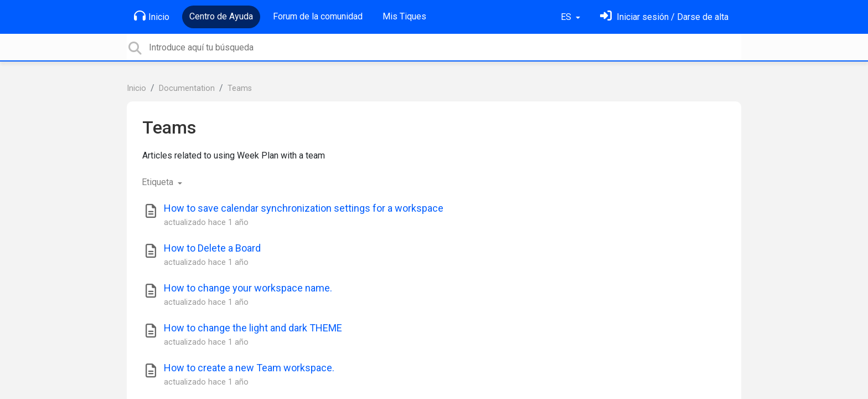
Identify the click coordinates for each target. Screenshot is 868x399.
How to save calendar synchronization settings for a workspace (304, 208)
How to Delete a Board (212, 248)
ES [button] (567, 17)
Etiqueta (159, 182)
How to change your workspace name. (248, 288)
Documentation (187, 88)
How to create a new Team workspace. (249, 368)
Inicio (152, 16)
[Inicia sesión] (664, 17)
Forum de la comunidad (318, 16)
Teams (240, 88)
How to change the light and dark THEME (253, 328)
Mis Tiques (404, 16)
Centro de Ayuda (221, 16)
